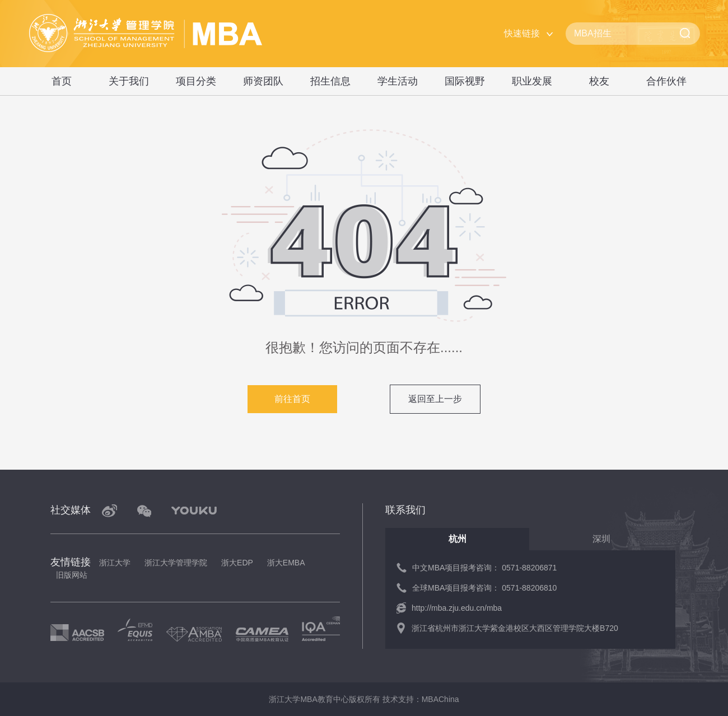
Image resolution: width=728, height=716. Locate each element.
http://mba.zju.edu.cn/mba (457, 608)
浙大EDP (237, 563)
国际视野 (465, 81)
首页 (62, 81)
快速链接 (522, 33)
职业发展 (532, 81)
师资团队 (263, 81)
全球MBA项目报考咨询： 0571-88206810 (484, 588)
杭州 (458, 539)
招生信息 (330, 81)
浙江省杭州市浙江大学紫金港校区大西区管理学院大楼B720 (515, 628)
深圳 (601, 539)
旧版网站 (72, 575)
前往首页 (292, 399)
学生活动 (398, 81)
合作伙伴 (666, 81)
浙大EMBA (286, 563)
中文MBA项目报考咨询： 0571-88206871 (484, 568)
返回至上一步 (435, 399)
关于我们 (129, 81)
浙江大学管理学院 (176, 563)
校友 (599, 81)
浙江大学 (115, 563)
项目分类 (196, 81)
